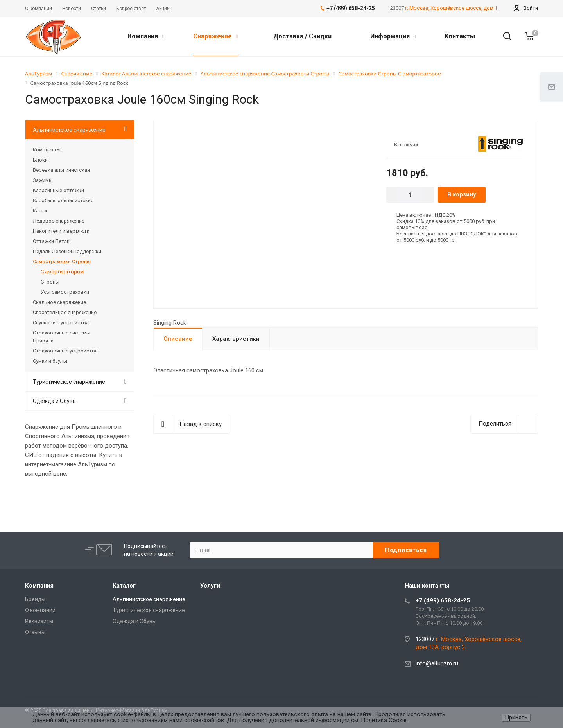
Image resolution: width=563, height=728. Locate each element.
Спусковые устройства (61, 323)
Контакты (460, 36)
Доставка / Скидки (302, 36)
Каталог (124, 586)
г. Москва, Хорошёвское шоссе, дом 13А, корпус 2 (466, 8)
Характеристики (236, 339)
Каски (40, 211)
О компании (40, 610)
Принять (516, 717)
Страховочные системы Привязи (62, 337)
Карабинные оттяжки (58, 190)
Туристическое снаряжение (69, 382)
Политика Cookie (384, 720)
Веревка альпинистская (61, 170)
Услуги (210, 586)
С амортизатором (62, 272)
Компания (146, 36)
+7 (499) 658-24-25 (443, 600)
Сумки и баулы (50, 361)
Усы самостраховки (65, 292)
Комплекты (47, 150)
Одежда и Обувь (54, 401)
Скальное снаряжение (59, 302)
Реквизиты (39, 621)
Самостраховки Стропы (62, 262)
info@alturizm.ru (437, 663)
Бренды (35, 599)
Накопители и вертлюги (61, 231)
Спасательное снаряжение (65, 312)
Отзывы (35, 632)
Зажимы (43, 180)
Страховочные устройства (65, 351)
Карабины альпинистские (63, 200)
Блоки (40, 160)
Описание (178, 339)
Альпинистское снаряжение (69, 130)
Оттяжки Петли (51, 241)
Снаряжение (215, 36)
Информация (393, 36)
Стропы (50, 282)
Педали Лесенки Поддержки (67, 251)
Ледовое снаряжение (59, 221)
